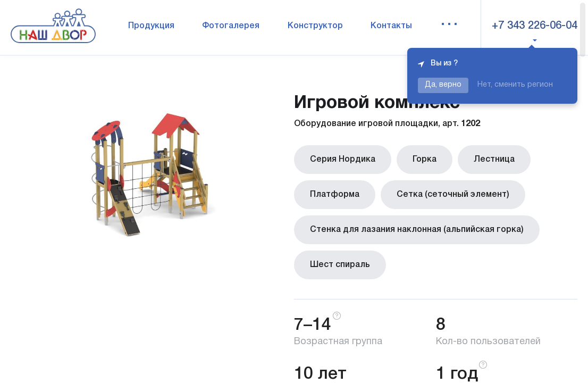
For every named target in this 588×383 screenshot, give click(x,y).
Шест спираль (340, 265)
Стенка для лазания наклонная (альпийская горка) (417, 230)
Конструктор (315, 26)
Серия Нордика (343, 160)
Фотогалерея (231, 26)
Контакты (391, 26)
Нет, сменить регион (515, 85)
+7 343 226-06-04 (535, 26)
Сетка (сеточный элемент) (453, 195)
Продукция (151, 26)
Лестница (494, 160)
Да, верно (443, 85)
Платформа (335, 195)
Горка (425, 160)
